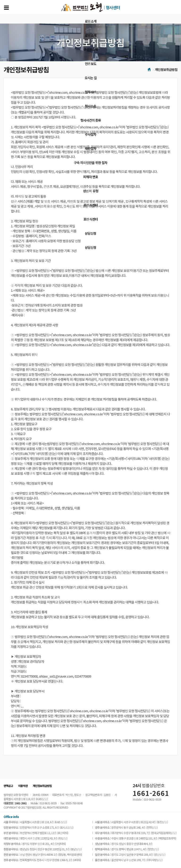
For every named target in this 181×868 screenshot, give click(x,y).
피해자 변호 (91, 177)
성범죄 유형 (91, 191)
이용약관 (23, 786)
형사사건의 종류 (91, 120)
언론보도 (91, 64)
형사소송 (90, 106)
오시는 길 (91, 78)
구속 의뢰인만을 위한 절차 (90, 163)
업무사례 (91, 92)
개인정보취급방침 (42, 786)
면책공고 (8, 786)
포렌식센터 (91, 205)
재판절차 (90, 148)
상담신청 (90, 233)
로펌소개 (91, 21)
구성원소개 (90, 49)
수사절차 (90, 134)
